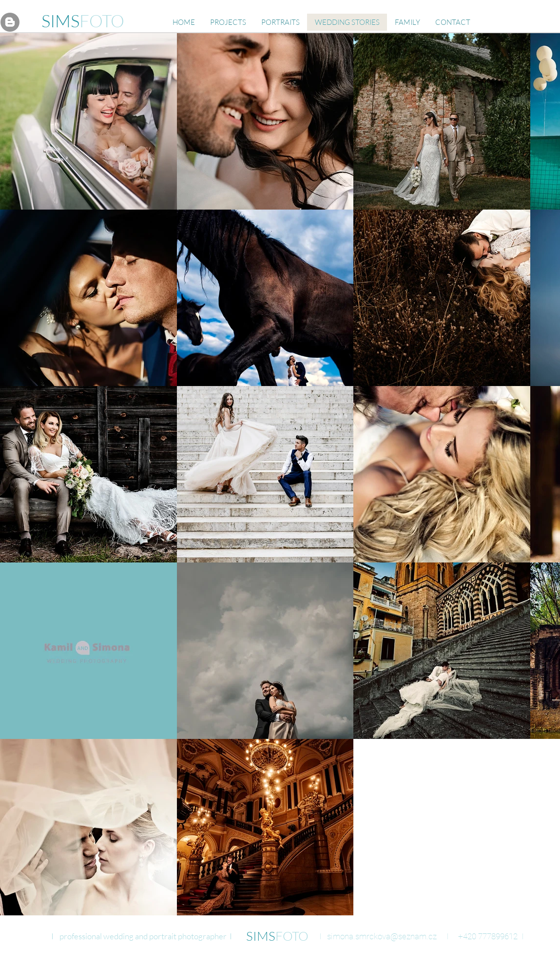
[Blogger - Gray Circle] (10, 22)
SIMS (60, 21)
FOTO (102, 21)
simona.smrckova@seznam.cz (382, 936)
